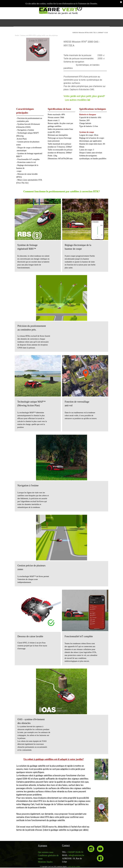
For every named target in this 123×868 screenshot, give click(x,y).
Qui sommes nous (46, 852)
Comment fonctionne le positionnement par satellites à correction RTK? (62, 191)
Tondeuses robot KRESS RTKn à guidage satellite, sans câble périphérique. (39, 35)
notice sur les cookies (74, 866)
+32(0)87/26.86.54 (75, 852)
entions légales (46, 862)
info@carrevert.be (76, 855)
